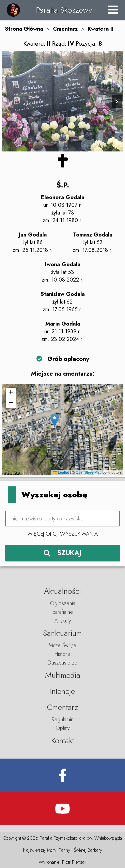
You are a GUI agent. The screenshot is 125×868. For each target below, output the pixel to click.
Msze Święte (62, 645)
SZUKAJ (62, 553)
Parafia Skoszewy (64, 10)
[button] (54, 420)
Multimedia (63, 675)
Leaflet (61, 472)
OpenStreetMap (89, 472)
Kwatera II (101, 29)
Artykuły (63, 621)
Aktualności (62, 591)
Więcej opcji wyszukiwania (62, 534)
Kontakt (63, 740)
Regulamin (63, 719)
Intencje (62, 691)
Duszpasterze (62, 663)
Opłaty (63, 728)
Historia (63, 654)
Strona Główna (24, 29)
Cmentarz (65, 29)
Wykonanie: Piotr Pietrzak (62, 862)
